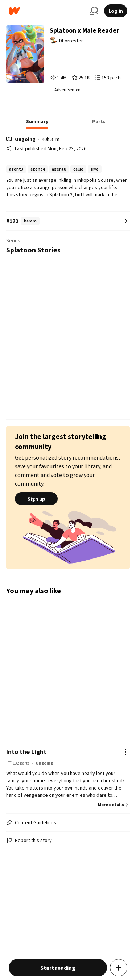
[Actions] (125, 752)
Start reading (58, 968)
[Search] (94, 11)
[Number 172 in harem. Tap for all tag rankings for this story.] (68, 221)
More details (114, 805)
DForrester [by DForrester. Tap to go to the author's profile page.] (71, 41)
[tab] (37, 123)
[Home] (46, 11)
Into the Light (26, 752)
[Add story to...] (119, 968)
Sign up (36, 499)
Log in (116, 11)
